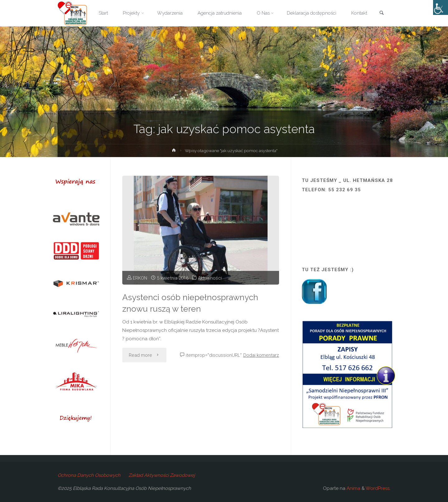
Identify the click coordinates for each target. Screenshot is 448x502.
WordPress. (378, 488)
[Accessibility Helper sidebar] (441, 7)
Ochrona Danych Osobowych (89, 475)
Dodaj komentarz (261, 355)
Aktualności (210, 278)
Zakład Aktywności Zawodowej (162, 475)
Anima (353, 488)
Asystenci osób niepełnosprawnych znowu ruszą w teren (190, 303)
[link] (381, 14)
